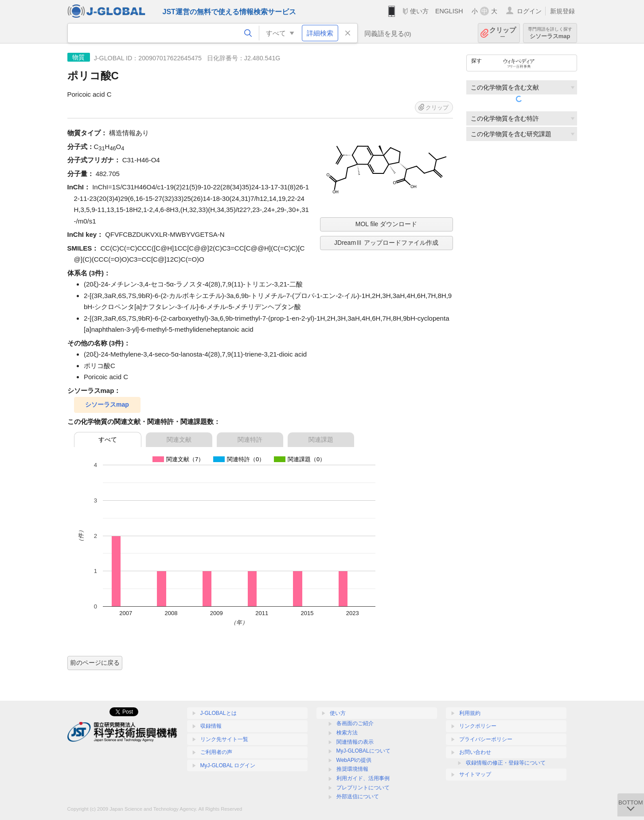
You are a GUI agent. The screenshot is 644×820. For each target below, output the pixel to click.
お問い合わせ (475, 752)
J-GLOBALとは (219, 713)
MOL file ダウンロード (386, 224)
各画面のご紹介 (355, 723)
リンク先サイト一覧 (224, 739)
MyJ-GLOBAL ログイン (228, 765)
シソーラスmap (550, 33)
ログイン (529, 11)
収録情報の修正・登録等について (506, 763)
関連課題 (321, 439)
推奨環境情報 (352, 769)
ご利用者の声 (216, 752)
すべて (108, 439)
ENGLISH (449, 11)
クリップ (503, 33)
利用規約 (470, 713)
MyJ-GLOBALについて (363, 751)
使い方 (419, 11)
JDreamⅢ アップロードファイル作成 (386, 243)
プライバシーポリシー (486, 739)
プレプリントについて (363, 788)
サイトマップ (475, 774)
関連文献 (179, 439)
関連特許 (250, 439)
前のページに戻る (95, 663)
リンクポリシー (478, 726)
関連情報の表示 (355, 742)
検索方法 (347, 733)
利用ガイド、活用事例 (363, 778)
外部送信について (358, 796)
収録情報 (211, 726)
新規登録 (562, 11)
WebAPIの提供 (354, 760)
